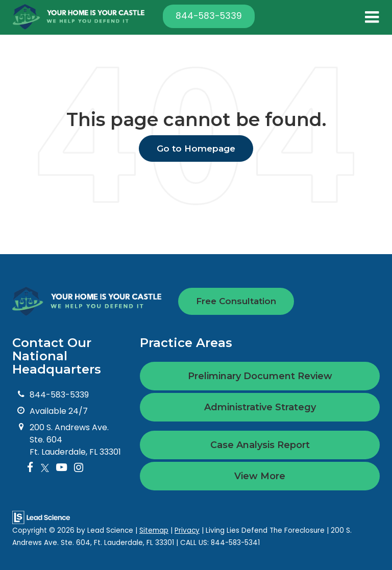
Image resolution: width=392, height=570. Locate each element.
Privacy (187, 530)
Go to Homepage (196, 148)
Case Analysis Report (260, 445)
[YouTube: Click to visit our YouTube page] (62, 468)
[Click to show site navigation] (372, 17)
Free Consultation (236, 301)
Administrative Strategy (260, 407)
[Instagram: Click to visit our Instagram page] (79, 468)
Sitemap (154, 530)
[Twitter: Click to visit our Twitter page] (45, 468)
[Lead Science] (41, 517)
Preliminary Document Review (260, 376)
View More (260, 476)
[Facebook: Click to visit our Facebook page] (30, 468)
